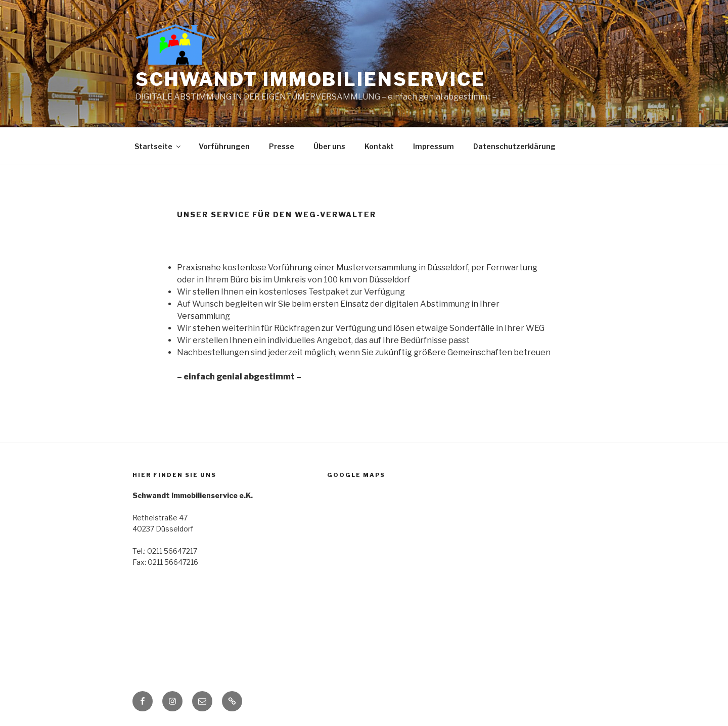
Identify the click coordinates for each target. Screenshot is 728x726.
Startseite (158, 146)
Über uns (329, 146)
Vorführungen (224, 146)
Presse (282, 146)
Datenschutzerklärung (514, 146)
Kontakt (379, 146)
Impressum (434, 146)
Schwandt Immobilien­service (310, 79)
